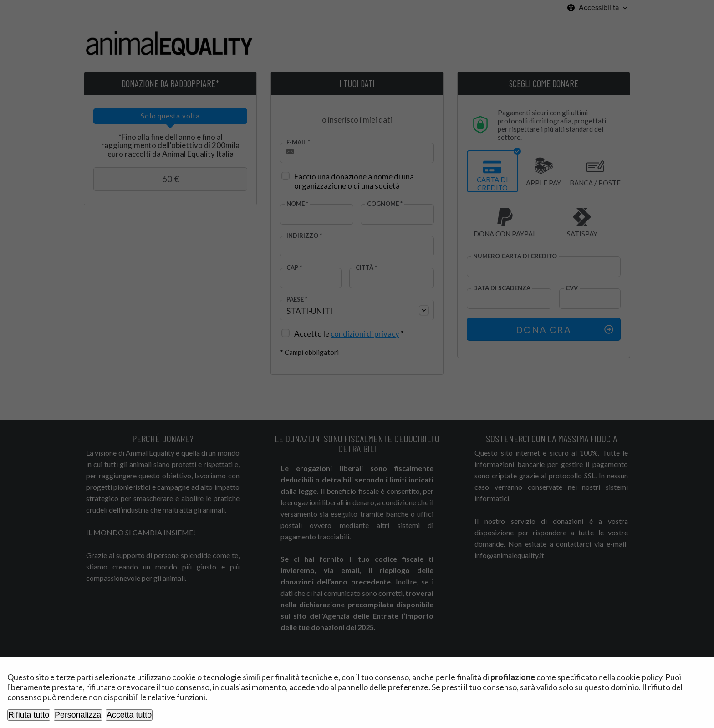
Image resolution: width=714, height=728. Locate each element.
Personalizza (78, 715)
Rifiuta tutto (29, 715)
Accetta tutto (129, 715)
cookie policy (639, 677)
